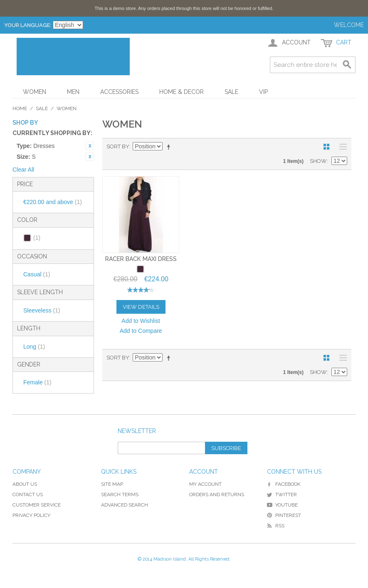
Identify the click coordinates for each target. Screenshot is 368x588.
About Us (25, 484)
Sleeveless (42, 310)
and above (53, 202)
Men (73, 92)
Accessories (119, 92)
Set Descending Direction (170, 147)
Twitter (282, 495)
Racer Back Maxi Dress (141, 259)
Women (35, 92)
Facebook (284, 484)
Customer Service (37, 505)
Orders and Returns (217, 495)
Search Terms (120, 495)
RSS (276, 526)
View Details (141, 307)
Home (20, 108)
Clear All (23, 170)
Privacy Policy (31, 515)
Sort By (118, 146)
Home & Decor (182, 92)
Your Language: (28, 25)
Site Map (112, 484)
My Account (205, 484)
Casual (37, 274)
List (341, 147)
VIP (263, 92)
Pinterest (284, 515)
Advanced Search (125, 505)
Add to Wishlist (141, 321)
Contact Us (28, 495)
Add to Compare (141, 331)
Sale (231, 92)
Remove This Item (90, 146)
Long (34, 347)
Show (318, 161)
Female (37, 382)
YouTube (282, 505)
